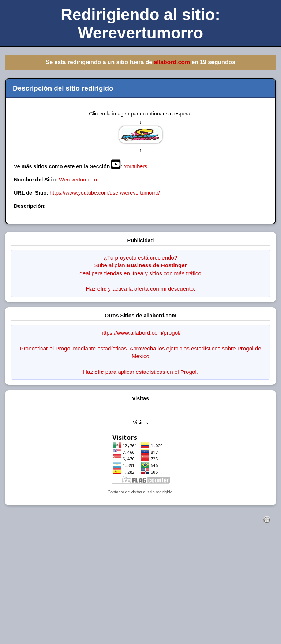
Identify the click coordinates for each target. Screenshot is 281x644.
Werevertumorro (78, 180)
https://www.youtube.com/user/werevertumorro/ (105, 193)
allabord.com (172, 62)
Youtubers (135, 166)
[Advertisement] (140, 592)
